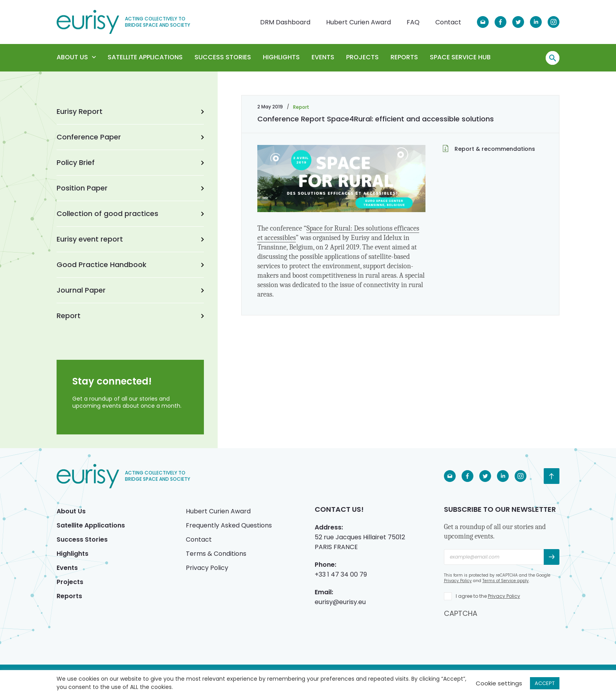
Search (553, 58)
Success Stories (223, 57)
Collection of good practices (130, 213)
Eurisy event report (130, 239)
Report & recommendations (489, 149)
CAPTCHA (461, 613)
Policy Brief (130, 162)
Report (130, 316)
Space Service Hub (460, 57)
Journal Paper (130, 290)
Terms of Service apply (506, 581)
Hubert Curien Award (358, 22)
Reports (404, 57)
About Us (76, 57)
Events (323, 57)
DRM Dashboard (285, 22)
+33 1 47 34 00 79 (341, 574)
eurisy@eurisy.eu (340, 602)
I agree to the (488, 596)
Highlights (281, 57)
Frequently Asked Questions (229, 525)
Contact (448, 22)
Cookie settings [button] (499, 683)
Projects (362, 57)
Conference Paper (130, 137)
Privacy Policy (207, 568)
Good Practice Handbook (130, 265)
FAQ (413, 22)
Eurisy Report (130, 111)
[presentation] (504, 634)
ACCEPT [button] (545, 683)
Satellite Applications (145, 57)
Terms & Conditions (216, 554)
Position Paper (130, 188)
